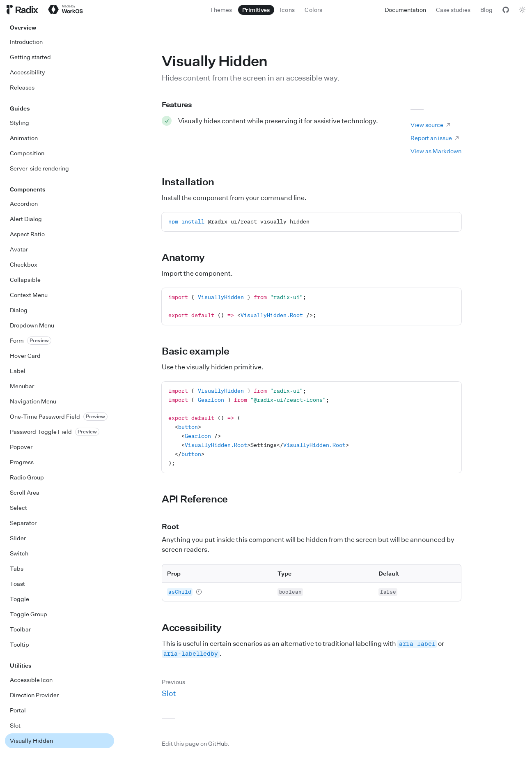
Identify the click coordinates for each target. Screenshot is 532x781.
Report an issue (435, 138)
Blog (486, 10)
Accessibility (196, 627)
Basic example (200, 351)
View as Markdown (436, 151)
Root (175, 526)
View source (431, 125)
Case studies (453, 10)
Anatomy (188, 257)
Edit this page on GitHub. (196, 743)
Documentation (405, 10)
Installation (193, 182)
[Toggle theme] (522, 10)
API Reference (199, 499)
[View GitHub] (506, 10)
